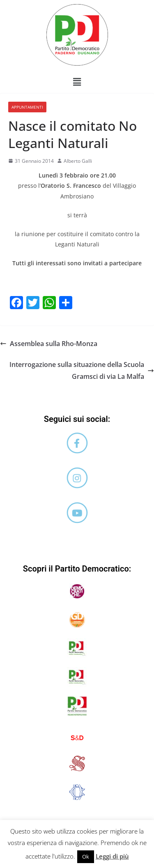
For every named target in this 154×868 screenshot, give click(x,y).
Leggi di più (112, 856)
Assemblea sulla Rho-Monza (49, 344)
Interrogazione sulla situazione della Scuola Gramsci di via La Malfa (82, 370)
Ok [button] (86, 857)
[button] (77, 82)
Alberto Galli (78, 161)
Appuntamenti (27, 107)
